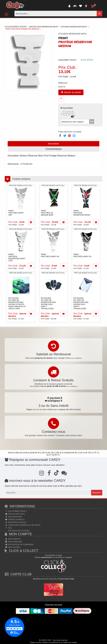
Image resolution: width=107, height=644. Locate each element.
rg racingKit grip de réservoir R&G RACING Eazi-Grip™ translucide (48, 303)
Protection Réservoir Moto (44, 27)
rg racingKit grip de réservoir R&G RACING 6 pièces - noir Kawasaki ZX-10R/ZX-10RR (17, 303)
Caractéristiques (54, 149)
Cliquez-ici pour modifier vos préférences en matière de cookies (53, 642)
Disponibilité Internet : (68, 60)
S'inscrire (97, 493)
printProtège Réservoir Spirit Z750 (17, 258)
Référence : (63, 83)
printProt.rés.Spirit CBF (16, 213)
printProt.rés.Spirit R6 (50, 255)
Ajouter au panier (71, 92)
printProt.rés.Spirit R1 (83, 255)
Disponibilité (68, 113)
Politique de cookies (18, 531)
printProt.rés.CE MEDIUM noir (47, 213)
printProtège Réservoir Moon (82, 213)
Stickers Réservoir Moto (74, 27)
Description (53, 144)
